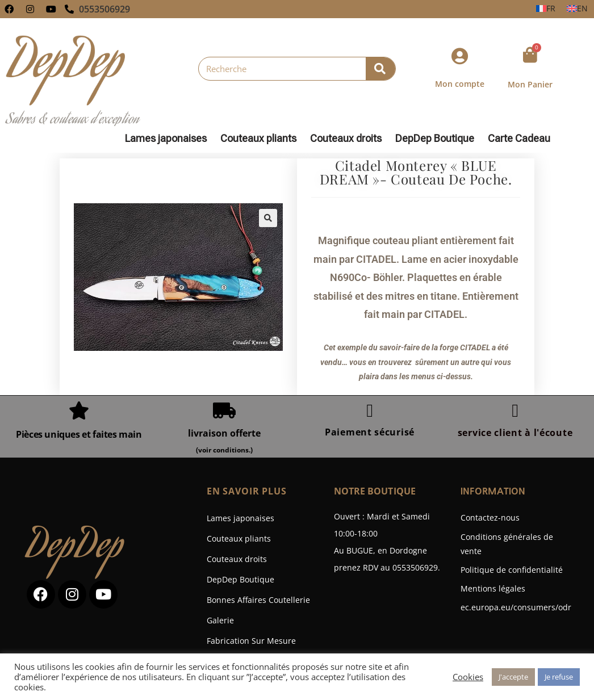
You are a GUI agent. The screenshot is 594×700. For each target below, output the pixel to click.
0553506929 (104, 9)
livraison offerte (224, 433)
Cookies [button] (468, 677)
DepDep (76, 549)
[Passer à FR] (546, 9)
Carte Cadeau (519, 139)
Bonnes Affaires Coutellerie (258, 600)
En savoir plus (247, 491)
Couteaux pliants (261, 139)
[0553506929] (69, 9)
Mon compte (460, 84)
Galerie (220, 620)
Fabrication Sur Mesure (251, 641)
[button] (268, 218)
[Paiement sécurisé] (370, 410)
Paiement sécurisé (370, 432)
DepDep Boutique (438, 139)
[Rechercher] (380, 69)
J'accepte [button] (513, 677)
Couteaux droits (349, 139)
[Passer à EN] (577, 9)
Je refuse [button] (559, 677)
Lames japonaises (169, 139)
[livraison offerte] (224, 410)
